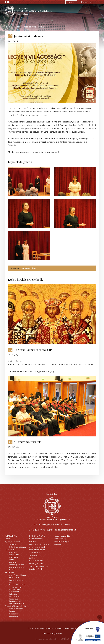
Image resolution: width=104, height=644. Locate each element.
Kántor (12, 560)
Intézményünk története (39, 544)
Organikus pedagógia (13, 615)
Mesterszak (9, 572)
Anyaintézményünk (37, 547)
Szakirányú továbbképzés (15, 606)
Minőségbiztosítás (36, 563)
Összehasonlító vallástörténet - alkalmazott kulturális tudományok (15, 592)
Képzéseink (11, 536)
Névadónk (33, 541)
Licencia (8, 539)
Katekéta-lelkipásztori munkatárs (14, 555)
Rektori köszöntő (36, 539)
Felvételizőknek (62, 536)
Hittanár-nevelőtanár (18, 547)
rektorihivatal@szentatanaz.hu (63, 530)
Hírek (18, 27)
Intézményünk (37, 536)
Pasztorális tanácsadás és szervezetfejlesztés (17, 601)
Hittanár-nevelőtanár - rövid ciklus (18, 576)
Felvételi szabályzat (62, 541)
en (98, 2)
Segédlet (57, 544)
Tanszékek (33, 555)
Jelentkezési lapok (61, 539)
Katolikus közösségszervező (17, 563)
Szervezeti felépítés (37, 550)
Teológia (13, 544)
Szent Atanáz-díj (36, 569)
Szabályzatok (35, 552)
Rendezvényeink (36, 561)
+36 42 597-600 (38, 530)
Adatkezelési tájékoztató (52, 634)
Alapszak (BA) (11, 550)
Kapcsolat (52, 494)
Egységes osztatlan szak (15, 541)
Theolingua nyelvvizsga (39, 566)
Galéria (32, 558)
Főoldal (9, 27)
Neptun (71, 2)
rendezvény (29, 269)
